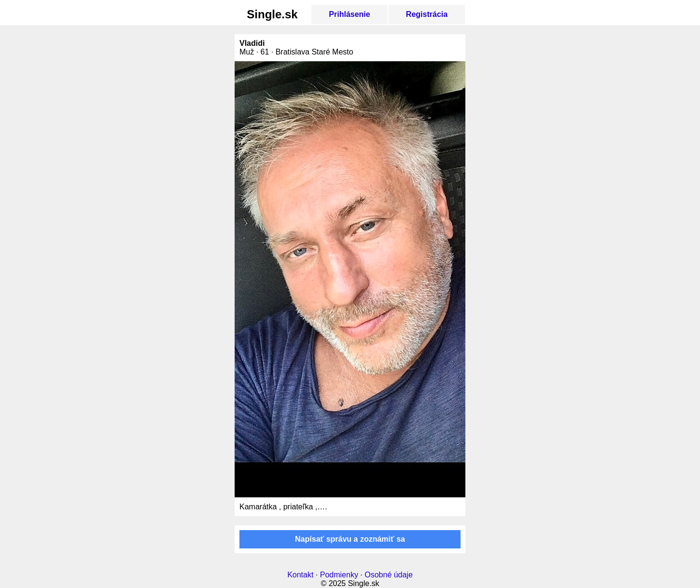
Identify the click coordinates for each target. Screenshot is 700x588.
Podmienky (339, 575)
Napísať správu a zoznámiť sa (350, 539)
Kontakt (300, 575)
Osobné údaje (389, 575)
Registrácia (427, 14)
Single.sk (272, 14)
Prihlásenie (349, 14)
